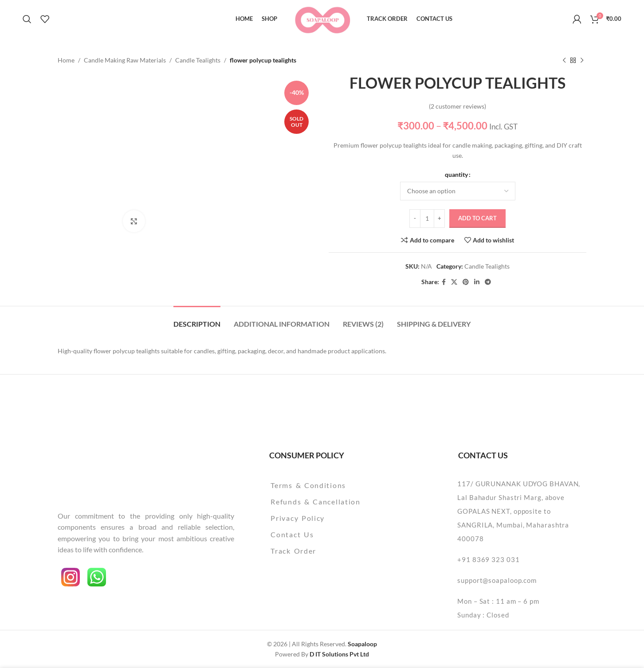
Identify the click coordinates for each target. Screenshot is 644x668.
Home (66, 60)
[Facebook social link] (444, 282)
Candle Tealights (198, 60)
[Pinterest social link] (466, 282)
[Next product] (582, 60)
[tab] (197, 319)
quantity (456, 174)
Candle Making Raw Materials (125, 60)
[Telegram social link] (488, 282)
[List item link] (338, 485)
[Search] (27, 19)
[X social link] (454, 282)
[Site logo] (322, 18)
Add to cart (477, 218)
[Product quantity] (427, 219)
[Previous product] (564, 60)
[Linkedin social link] (477, 282)
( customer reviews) (457, 106)
